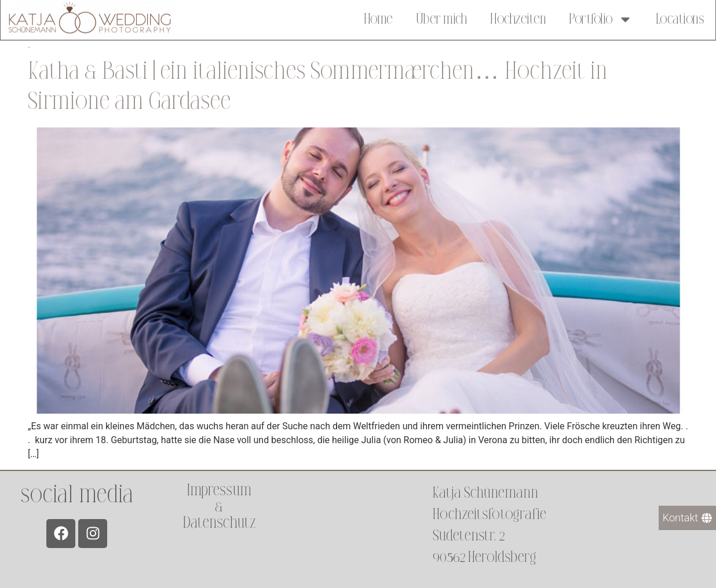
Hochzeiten (518, 18)
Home (378, 18)
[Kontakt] (687, 518)
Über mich (442, 18)
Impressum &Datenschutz (219, 507)
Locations (680, 18)
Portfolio (601, 18)
